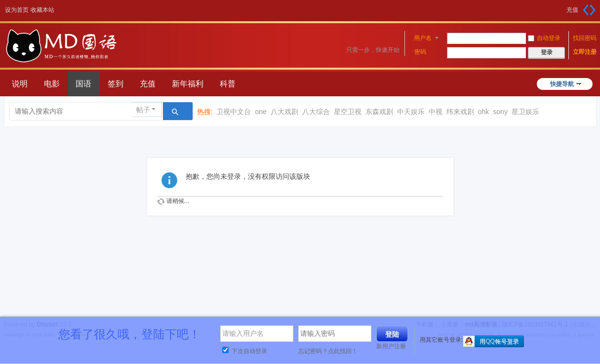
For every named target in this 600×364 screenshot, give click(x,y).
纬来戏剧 (460, 112)
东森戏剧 (379, 112)
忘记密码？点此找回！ (328, 351)
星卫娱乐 (525, 112)
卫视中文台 (234, 112)
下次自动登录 (245, 351)
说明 (20, 84)
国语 (83, 84)
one (260, 112)
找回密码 (585, 38)
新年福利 (188, 84)
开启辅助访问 (563, 7)
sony (500, 112)
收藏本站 (42, 10)
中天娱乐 (411, 112)
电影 (52, 84)
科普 (228, 84)
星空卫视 (348, 112)
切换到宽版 (589, 10)
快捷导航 (562, 84)
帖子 (143, 110)
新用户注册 (391, 346)
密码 (420, 52)
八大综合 (316, 112)
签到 (116, 84)
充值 (572, 10)
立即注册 (585, 52)
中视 (436, 112)
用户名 (423, 38)
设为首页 (17, 10)
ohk (484, 112)
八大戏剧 (284, 112)
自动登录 (544, 38)
